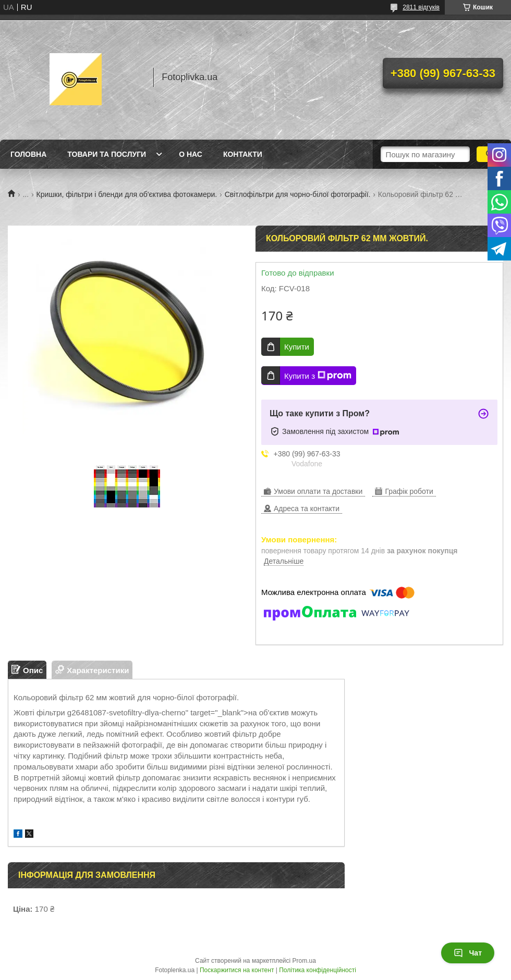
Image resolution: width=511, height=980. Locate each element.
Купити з (318, 376)
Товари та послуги (107, 154)
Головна (28, 154)
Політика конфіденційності (318, 970)
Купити (297, 347)
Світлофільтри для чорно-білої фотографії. (298, 194)
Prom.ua (304, 961)
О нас (191, 154)
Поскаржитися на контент (237, 970)
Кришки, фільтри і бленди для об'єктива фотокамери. (127, 194)
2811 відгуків (421, 7)
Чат (468, 953)
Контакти (243, 154)
